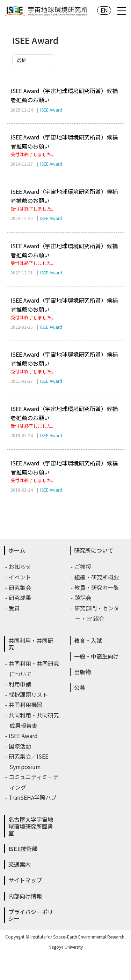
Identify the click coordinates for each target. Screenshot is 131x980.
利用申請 (20, 684)
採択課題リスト (29, 694)
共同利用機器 (26, 705)
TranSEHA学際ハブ (33, 797)
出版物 (82, 672)
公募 (80, 687)
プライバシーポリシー (31, 915)
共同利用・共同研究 (31, 644)
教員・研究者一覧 (97, 587)
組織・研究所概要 (97, 577)
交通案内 (20, 864)
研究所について (94, 550)
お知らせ (20, 567)
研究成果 (20, 598)
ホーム (17, 550)
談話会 (83, 598)
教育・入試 (88, 640)
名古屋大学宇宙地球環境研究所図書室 (31, 826)
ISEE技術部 (23, 849)
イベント (20, 577)
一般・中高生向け (96, 656)
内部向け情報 (25, 896)
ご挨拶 (83, 567)
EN (104, 10)
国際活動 (20, 746)
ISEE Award (24, 736)
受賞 (15, 608)
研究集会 (20, 587)
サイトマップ (25, 880)
